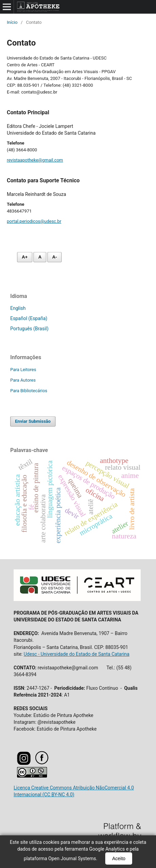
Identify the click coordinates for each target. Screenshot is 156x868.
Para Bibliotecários (29, 391)
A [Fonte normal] (40, 257)
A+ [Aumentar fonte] (25, 257)
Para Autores (23, 380)
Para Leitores (23, 370)
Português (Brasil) (29, 329)
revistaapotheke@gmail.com (35, 160)
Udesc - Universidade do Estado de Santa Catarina (76, 654)
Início (12, 22)
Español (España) (29, 318)
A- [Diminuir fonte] (54, 257)
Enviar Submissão (33, 421)
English (18, 308)
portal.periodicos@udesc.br (34, 221)
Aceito (119, 858)
